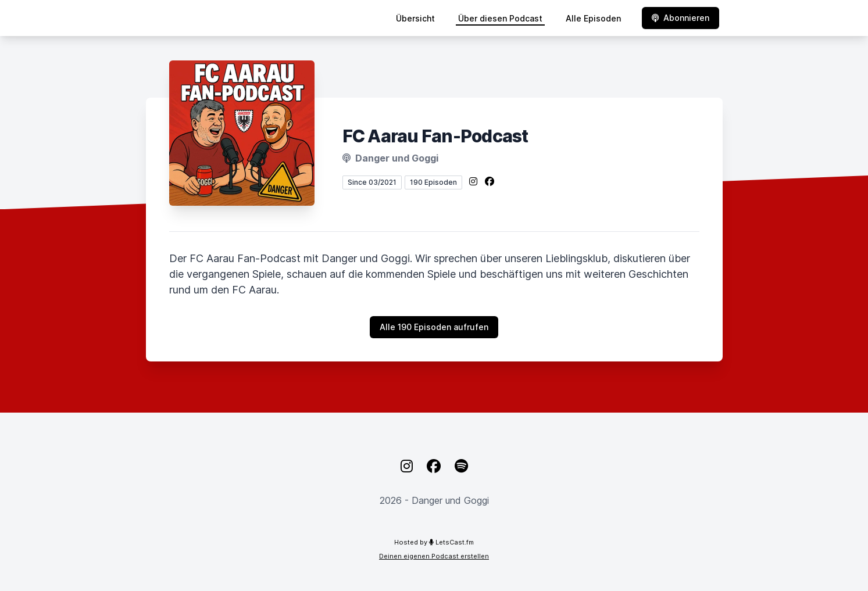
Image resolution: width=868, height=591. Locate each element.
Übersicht (415, 18)
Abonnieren (681, 18)
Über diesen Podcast (500, 18)
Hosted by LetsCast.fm (434, 542)
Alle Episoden (593, 18)
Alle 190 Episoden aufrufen (434, 327)
